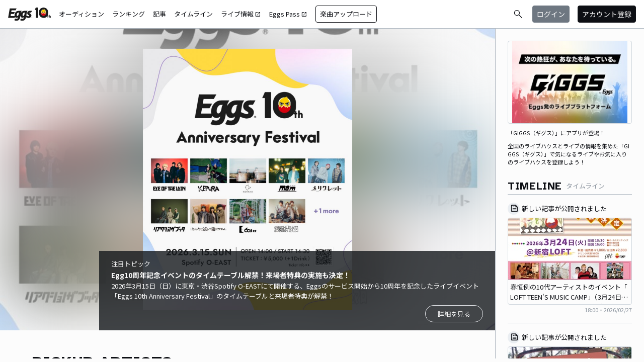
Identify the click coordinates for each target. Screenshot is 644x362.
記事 (159, 14)
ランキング (129, 14)
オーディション (82, 14)
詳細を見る (454, 314)
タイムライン (193, 14)
